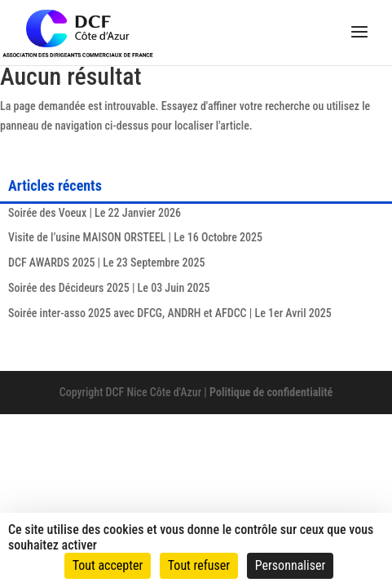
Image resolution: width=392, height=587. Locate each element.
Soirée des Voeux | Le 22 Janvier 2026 (95, 213)
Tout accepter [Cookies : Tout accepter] (108, 565)
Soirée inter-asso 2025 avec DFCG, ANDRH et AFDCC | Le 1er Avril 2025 (170, 313)
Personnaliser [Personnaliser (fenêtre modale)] (291, 565)
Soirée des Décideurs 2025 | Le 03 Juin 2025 (109, 288)
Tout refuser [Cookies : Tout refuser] (199, 565)
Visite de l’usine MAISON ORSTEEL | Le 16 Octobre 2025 (135, 237)
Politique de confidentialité (271, 392)
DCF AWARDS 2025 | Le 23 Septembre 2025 (106, 263)
